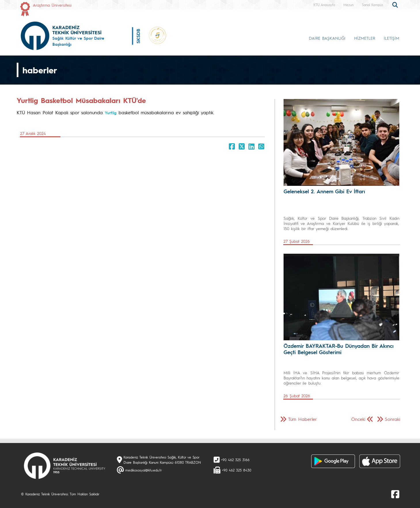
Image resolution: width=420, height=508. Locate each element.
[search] (396, 4)
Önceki (358, 419)
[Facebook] (395, 494)
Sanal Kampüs (373, 5)
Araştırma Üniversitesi (52, 5)
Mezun (348, 5)
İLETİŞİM (392, 38)
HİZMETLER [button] (365, 38)
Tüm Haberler (303, 419)
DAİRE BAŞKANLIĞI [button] (327, 38)
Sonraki (393, 419)
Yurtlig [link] (111, 112)
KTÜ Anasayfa (324, 5)
